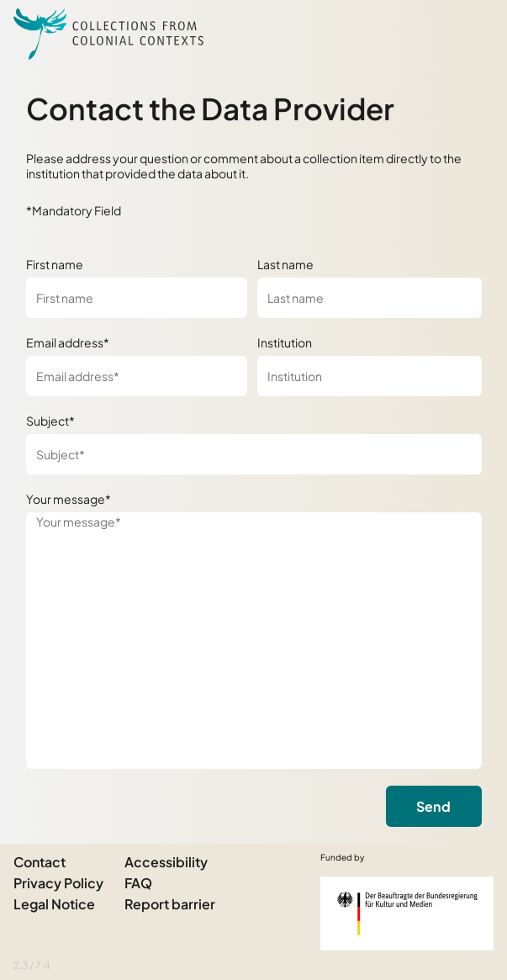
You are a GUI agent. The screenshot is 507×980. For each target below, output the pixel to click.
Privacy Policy (58, 883)
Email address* (68, 342)
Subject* (50, 421)
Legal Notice (54, 904)
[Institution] (370, 376)
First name (55, 264)
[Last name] (370, 298)
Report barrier (170, 904)
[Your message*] (254, 641)
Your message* (69, 499)
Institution (285, 342)
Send (433, 806)
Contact (40, 862)
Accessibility (166, 862)
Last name (285, 264)
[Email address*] (137, 376)
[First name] (137, 298)
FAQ (138, 883)
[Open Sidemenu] (473, 34)
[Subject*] (254, 454)
